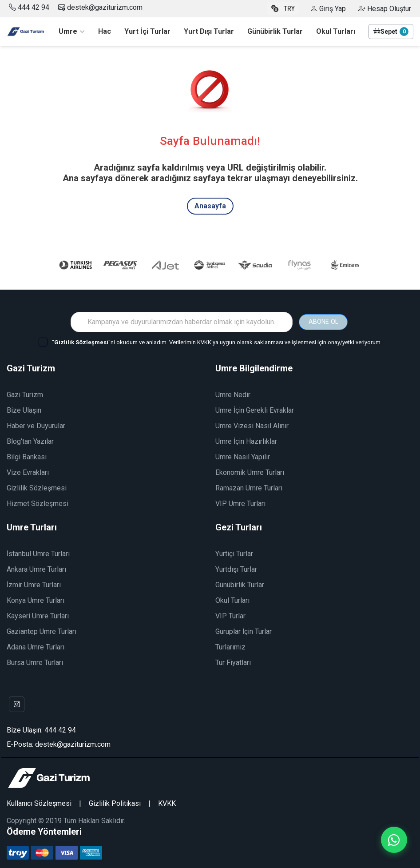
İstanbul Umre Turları (38, 552)
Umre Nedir (233, 393)
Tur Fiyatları (233, 661)
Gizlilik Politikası (115, 802)
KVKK (167, 802)
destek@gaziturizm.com (100, 7)
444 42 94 (34, 7)
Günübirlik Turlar (240, 583)
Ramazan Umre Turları (249, 487)
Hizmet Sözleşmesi (38, 502)
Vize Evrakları (28, 471)
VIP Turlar (230, 615)
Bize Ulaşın (24, 409)
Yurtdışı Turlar (236, 568)
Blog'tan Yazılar (30, 440)
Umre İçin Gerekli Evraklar (255, 409)
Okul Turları (232, 599)
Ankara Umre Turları (36, 568)
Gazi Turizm (25, 393)
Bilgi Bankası (27, 456)
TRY (283, 8)
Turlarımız (230, 646)
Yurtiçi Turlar (234, 552)
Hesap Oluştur (385, 9)
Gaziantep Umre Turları (42, 630)
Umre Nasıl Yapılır (243, 456)
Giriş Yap (328, 9)
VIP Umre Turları (240, 502)
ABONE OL (323, 320)
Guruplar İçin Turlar (244, 630)
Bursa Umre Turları (35, 661)
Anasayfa (210, 206)
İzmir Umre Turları (34, 583)
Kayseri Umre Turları (38, 615)
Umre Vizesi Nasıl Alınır (252, 424)
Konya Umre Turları (36, 599)
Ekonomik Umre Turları (250, 471)
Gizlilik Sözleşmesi (37, 487)
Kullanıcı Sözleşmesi (39, 802)
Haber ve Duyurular (36, 424)
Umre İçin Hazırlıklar (246, 440)
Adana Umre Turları (36, 646)
